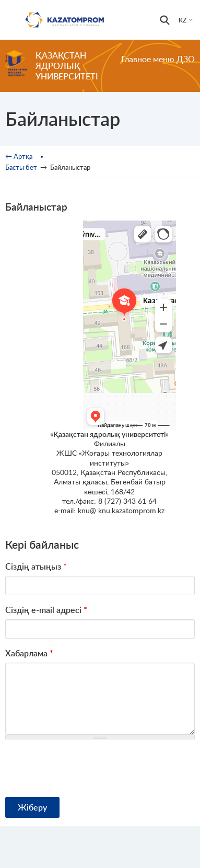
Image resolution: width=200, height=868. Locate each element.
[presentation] (85, 768)
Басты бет (21, 167)
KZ (183, 20)
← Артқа (19, 156)
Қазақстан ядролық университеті (67, 66)
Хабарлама (29, 653)
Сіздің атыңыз (36, 566)
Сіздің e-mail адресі (46, 610)
